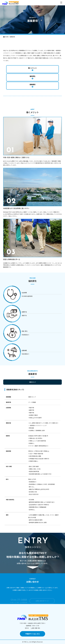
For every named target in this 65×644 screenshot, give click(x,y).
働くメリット (32, 68)
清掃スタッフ (32, 382)
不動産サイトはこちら (32, 634)
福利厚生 (32, 76)
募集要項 (32, 84)
